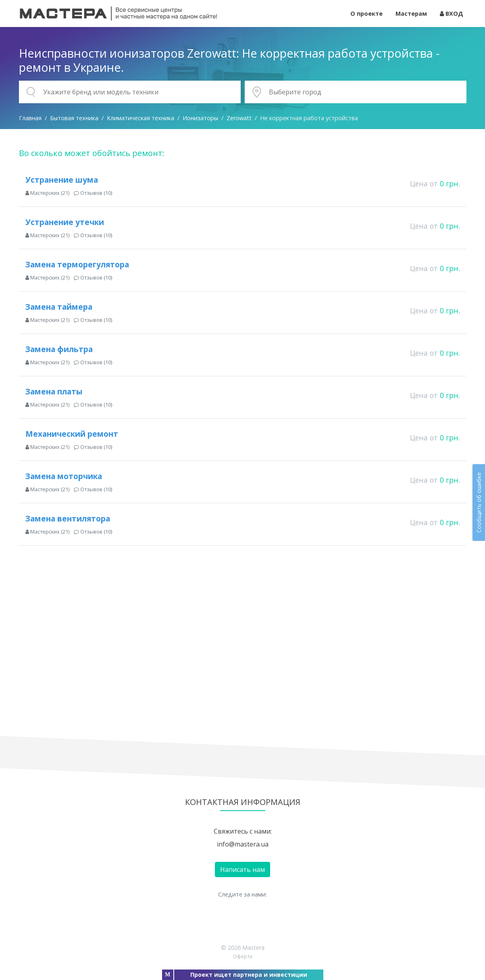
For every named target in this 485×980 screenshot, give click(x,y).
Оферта (243, 956)
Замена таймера (59, 307)
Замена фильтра (59, 349)
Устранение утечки (65, 222)
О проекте (366, 14)
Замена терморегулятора (77, 264)
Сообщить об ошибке (479, 503)
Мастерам (411, 14)
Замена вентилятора (68, 518)
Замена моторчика (64, 476)
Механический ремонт (72, 434)
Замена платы (54, 391)
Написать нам (242, 869)
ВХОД (452, 14)
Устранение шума (62, 180)
